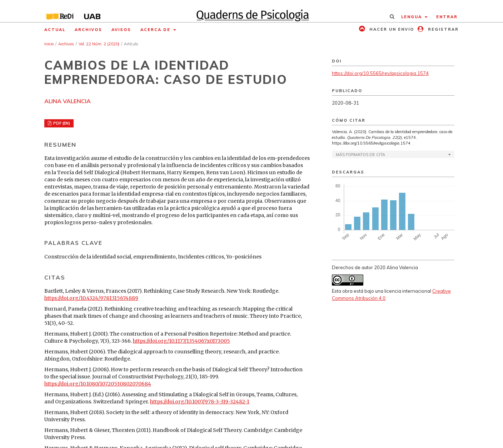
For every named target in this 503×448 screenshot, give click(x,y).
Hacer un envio (391, 29)
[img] (252, 11)
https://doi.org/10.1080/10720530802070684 (98, 384)
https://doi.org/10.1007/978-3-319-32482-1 (200, 402)
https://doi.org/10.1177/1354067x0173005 (181, 341)
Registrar (442, 29)
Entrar (447, 17)
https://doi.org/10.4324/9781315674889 (91, 298)
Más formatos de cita (360, 155)
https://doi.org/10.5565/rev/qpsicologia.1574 (380, 73)
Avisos (121, 30)
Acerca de (156, 30)
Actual (55, 30)
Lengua (412, 17)
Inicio (49, 44)
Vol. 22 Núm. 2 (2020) (99, 44)
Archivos (88, 30)
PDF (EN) (61, 123)
